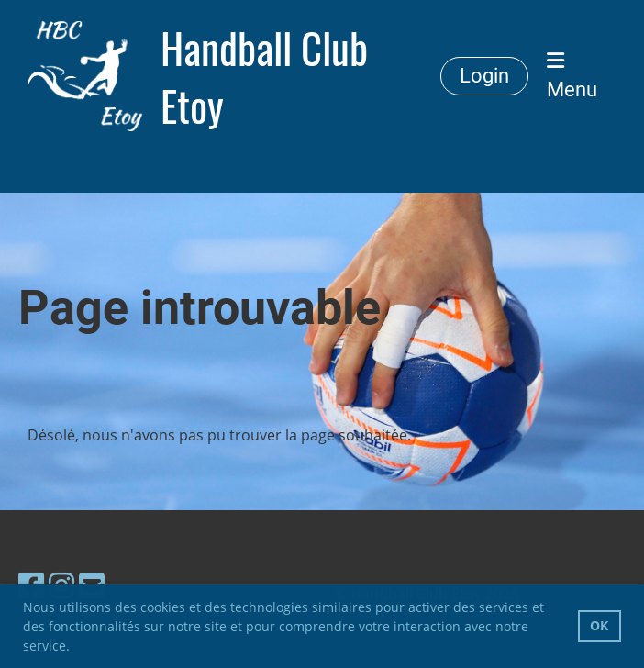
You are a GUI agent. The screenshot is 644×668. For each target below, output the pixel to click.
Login (484, 76)
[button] (76, 648)
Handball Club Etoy (264, 76)
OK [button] (599, 625)
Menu (572, 76)
